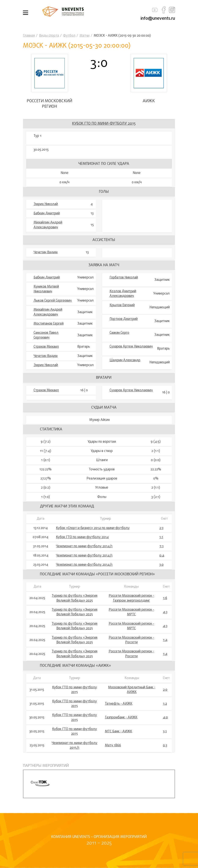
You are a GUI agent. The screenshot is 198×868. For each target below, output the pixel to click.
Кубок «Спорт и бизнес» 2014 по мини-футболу (93, 528)
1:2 (165, 704)
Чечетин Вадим (46, 252)
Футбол (69, 36)
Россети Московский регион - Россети (131, 640)
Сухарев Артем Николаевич (131, 347)
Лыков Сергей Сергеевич (53, 301)
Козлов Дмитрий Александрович (123, 294)
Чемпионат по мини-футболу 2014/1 (84, 546)
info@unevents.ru (158, 19)
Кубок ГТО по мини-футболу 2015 (104, 124)
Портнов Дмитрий (124, 319)
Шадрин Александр (125, 360)
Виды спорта (49, 36)
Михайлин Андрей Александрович (48, 225)
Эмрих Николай (46, 204)
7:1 (161, 546)
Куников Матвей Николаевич (46, 289)
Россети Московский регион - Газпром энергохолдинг (131, 598)
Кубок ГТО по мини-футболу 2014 (82, 537)
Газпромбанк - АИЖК (121, 718)
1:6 (165, 598)
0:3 (165, 745)
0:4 (162, 556)
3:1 (165, 732)
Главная (29, 36)
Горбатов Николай (124, 278)
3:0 (161, 565)
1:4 (165, 640)
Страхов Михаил (46, 347)
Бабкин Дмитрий (47, 214)
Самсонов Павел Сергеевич (46, 335)
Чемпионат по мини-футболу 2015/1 (75, 746)
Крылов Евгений (122, 305)
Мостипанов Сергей (49, 324)
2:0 (165, 690)
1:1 (161, 537)
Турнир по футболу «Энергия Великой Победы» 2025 (75, 598)
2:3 (161, 528)
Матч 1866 (113, 745)
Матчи (85, 36)
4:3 (165, 612)
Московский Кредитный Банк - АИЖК (132, 690)
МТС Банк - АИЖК (119, 732)
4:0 (165, 718)
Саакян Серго (119, 333)
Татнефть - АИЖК (119, 704)
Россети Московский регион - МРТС (131, 612)
